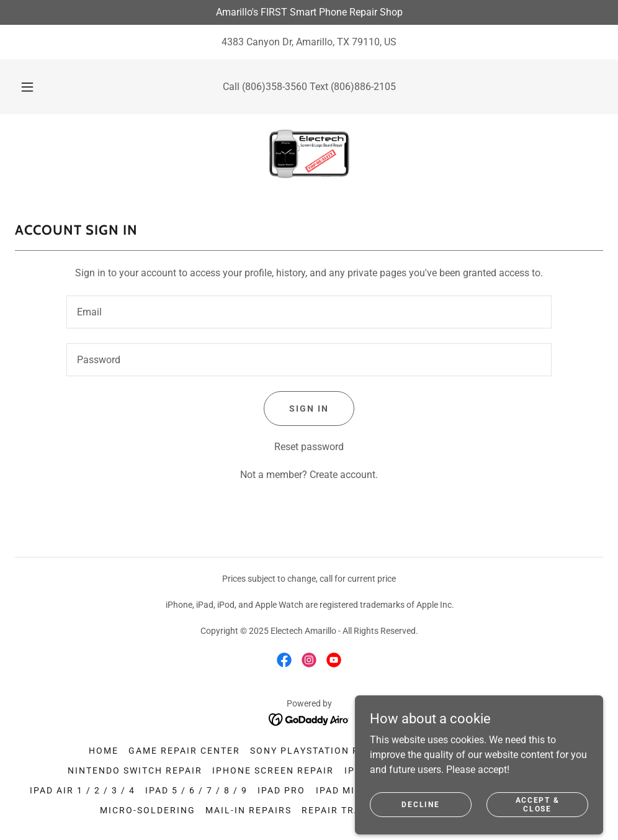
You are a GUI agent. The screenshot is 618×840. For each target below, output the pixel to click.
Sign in (309, 409)
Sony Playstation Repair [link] (319, 751)
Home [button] (104, 751)
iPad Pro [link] (281, 790)
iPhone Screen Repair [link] (273, 770)
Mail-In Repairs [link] (249, 810)
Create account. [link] (344, 475)
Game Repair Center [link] (184, 751)
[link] (309, 154)
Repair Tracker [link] (345, 810)
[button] (41, 87)
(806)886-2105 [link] (363, 87)
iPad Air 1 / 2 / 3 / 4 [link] (83, 790)
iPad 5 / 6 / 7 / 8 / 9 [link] (196, 790)
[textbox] (309, 312)
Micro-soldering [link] (148, 810)
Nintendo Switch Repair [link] (135, 770)
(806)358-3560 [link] (275, 87)
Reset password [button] (309, 447)
